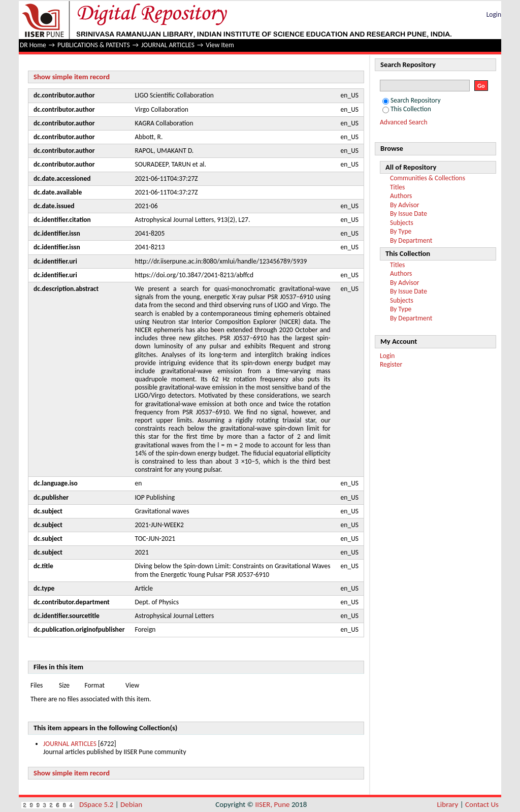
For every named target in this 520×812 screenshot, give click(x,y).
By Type (401, 231)
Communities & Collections (428, 178)
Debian (131, 804)
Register (391, 364)
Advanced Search (404, 122)
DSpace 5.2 (97, 804)
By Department (411, 240)
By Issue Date (409, 214)
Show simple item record (72, 77)
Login (494, 14)
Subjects (402, 223)
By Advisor (405, 205)
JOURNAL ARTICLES (168, 45)
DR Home (33, 45)
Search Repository (412, 100)
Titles (397, 187)
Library (448, 804)
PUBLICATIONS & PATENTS (94, 45)
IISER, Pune (272, 804)
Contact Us (482, 804)
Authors (401, 196)
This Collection (407, 109)
